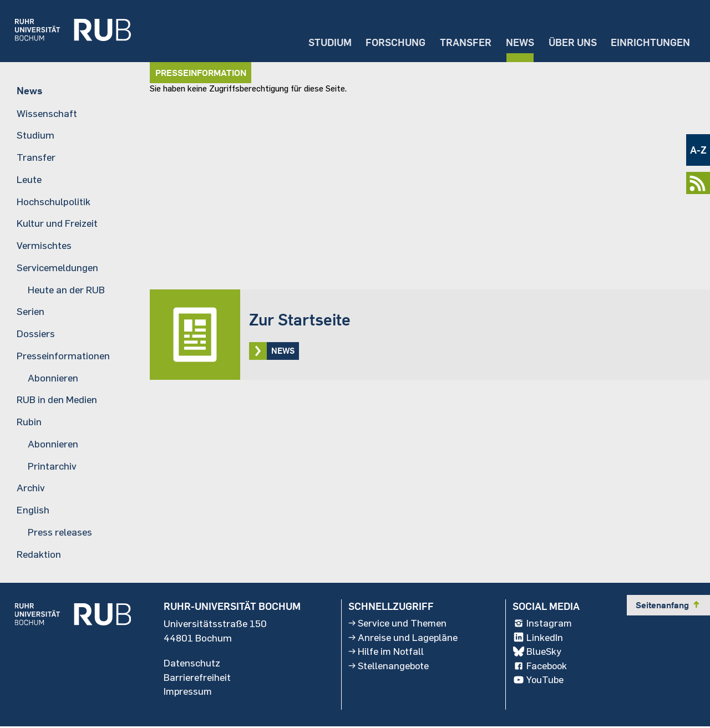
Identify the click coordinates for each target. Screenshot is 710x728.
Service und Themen (398, 624)
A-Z (698, 150)
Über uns (571, 42)
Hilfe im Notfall (387, 653)
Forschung (392, 42)
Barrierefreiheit (197, 678)
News (518, 42)
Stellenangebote (389, 667)
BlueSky (537, 653)
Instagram (543, 624)
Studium (326, 42)
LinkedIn (538, 638)
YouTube (539, 681)
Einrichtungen (650, 42)
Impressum (189, 693)
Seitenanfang (668, 605)
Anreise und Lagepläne (403, 638)
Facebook (541, 667)
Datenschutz (192, 664)
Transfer (463, 42)
